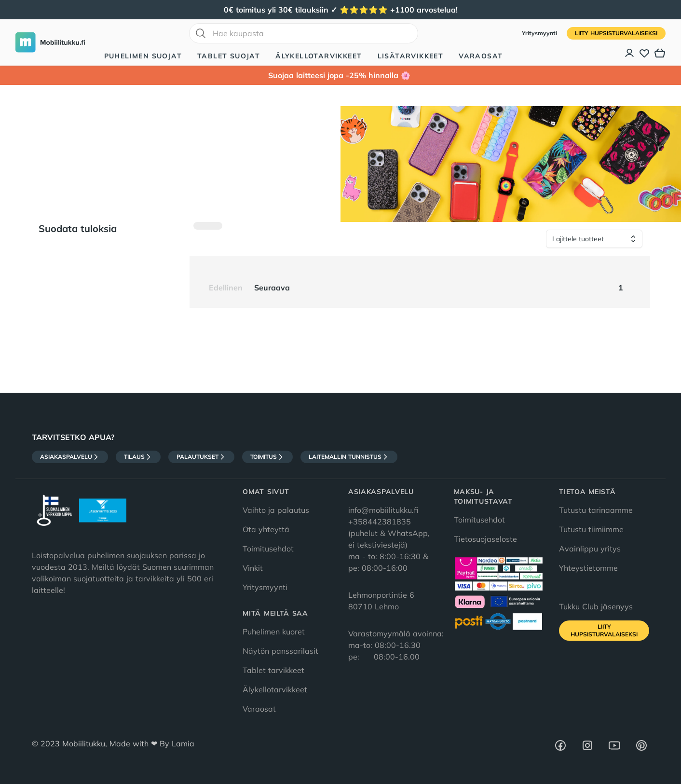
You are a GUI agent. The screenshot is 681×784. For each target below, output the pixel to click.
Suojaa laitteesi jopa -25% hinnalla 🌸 (340, 75)
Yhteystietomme (588, 568)
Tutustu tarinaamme (596, 510)
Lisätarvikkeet (411, 56)
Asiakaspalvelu (70, 457)
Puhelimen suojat (143, 56)
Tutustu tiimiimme (591, 529)
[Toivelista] (644, 53)
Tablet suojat (229, 56)
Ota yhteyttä (266, 529)
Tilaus (138, 457)
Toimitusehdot (268, 549)
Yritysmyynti (540, 33)
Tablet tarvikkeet (273, 670)
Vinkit (253, 568)
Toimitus (267, 457)
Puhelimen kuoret (274, 632)
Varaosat (481, 56)
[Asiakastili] (630, 53)
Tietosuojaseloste (485, 539)
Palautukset (201, 457)
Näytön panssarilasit (280, 651)
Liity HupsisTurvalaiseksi (616, 33)
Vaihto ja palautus (276, 510)
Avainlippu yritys (590, 549)
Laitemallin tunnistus (349, 457)
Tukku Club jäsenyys (596, 606)
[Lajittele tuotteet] (594, 239)
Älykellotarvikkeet (319, 56)
